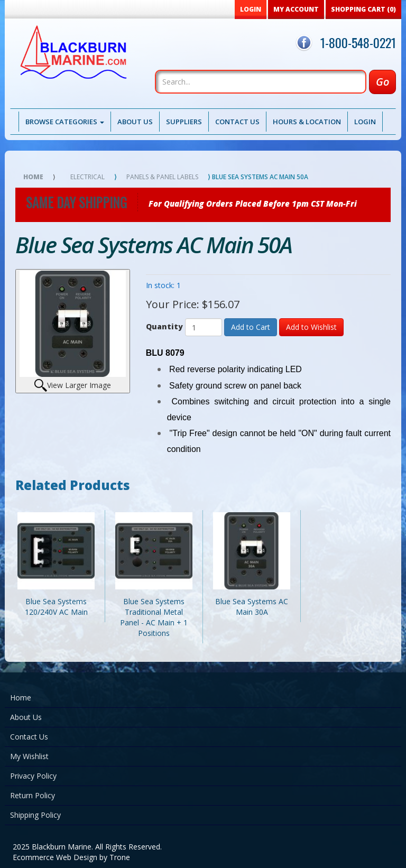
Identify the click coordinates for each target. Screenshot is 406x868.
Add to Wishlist (311, 327)
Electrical (87, 177)
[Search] (261, 82)
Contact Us (237, 122)
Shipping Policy (35, 815)
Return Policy (33, 795)
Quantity (164, 326)
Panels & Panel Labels (162, 177)
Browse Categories (65, 122)
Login (365, 122)
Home (33, 177)
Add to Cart (251, 327)
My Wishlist (29, 756)
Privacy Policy (33, 776)
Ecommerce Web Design (55, 857)
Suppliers (184, 122)
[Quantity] (204, 327)
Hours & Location (307, 122)
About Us (135, 122)
